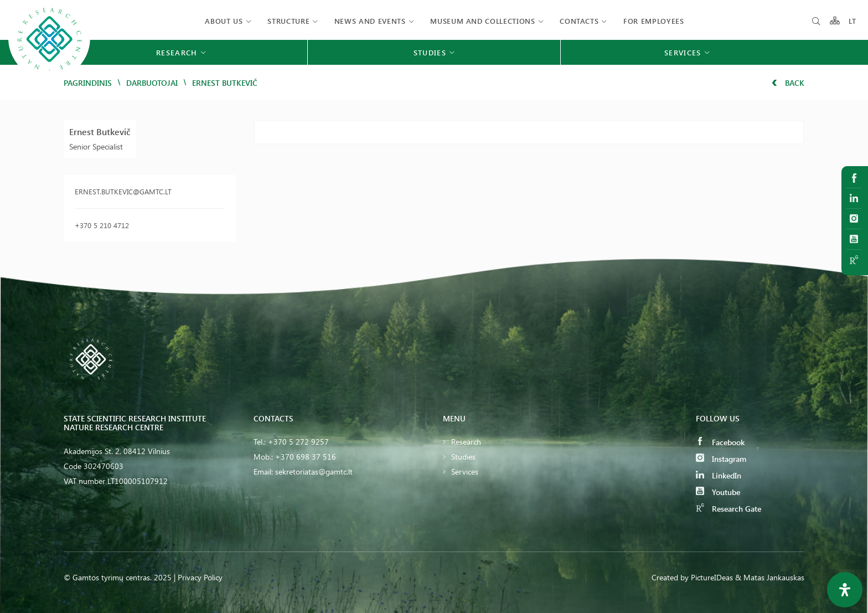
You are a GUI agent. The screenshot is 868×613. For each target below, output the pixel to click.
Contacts (579, 21)
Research (466, 442)
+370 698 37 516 (306, 457)
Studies (463, 457)
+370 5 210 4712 (102, 225)
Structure (288, 21)
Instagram (721, 459)
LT (853, 21)
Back (788, 83)
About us (224, 21)
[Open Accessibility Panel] (845, 590)
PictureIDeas (712, 577)
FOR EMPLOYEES (653, 21)
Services (465, 472)
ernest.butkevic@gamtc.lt (123, 191)
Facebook (720, 442)
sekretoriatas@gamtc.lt (314, 472)
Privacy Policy (200, 577)
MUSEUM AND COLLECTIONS (482, 21)
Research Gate (728, 509)
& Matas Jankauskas (770, 577)
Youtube (718, 492)
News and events (370, 21)
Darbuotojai (152, 83)
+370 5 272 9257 (298, 442)
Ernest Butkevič (100, 132)
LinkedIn (719, 475)
